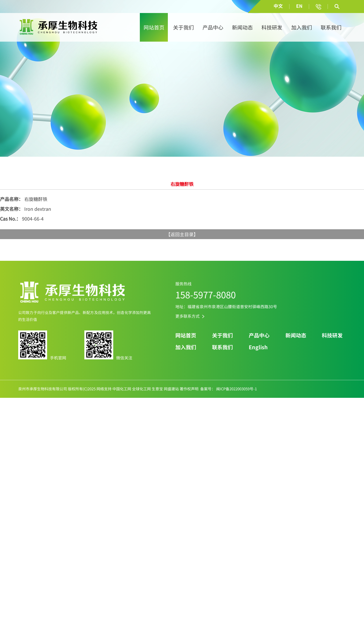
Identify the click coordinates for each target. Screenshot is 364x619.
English (258, 347)
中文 (278, 6)
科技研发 (272, 27)
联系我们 (331, 27)
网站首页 (154, 27)
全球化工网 (141, 389)
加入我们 (302, 27)
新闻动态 (242, 27)
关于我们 (183, 27)
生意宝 (157, 389)
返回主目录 (182, 234)
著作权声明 (189, 389)
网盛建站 (171, 389)
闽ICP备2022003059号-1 (236, 389)
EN (299, 6)
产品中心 (213, 27)
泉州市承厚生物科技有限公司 (43, 389)
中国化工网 (122, 389)
